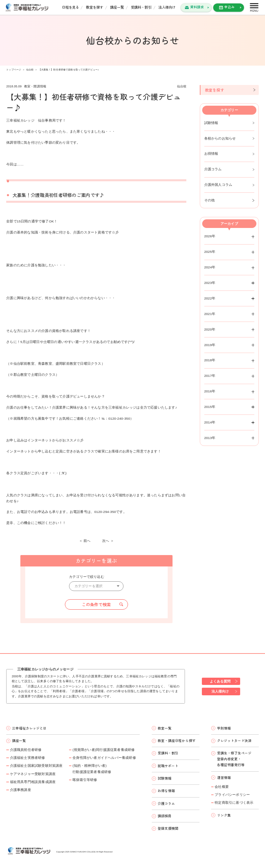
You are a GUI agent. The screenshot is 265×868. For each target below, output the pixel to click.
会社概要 (222, 787)
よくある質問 (220, 681)
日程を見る (70, 7)
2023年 (210, 283)
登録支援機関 (168, 828)
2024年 (210, 267)
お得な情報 (166, 791)
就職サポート (168, 766)
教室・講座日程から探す (177, 741)
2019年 (210, 345)
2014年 (210, 422)
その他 (210, 200)
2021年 (210, 314)
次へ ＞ (108, 541)
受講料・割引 (141, 7)
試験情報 (211, 123)
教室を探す (95, 7)
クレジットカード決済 (234, 741)
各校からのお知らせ (220, 138)
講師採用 (165, 816)
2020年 (210, 329)
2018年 (210, 360)
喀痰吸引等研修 (85, 780)
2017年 (210, 376)
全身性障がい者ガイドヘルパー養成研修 (104, 758)
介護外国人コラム (218, 185)
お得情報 (211, 154)
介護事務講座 (21, 790)
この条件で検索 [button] (96, 604)
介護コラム (213, 169)
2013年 (210, 438)
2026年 (210, 236)
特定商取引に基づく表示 (234, 803)
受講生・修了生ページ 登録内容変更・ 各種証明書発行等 (234, 759)
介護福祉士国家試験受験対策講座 (36, 766)
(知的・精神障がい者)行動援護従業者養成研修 (92, 769)
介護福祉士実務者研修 (28, 758)
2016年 (210, 391)
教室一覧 (165, 728)
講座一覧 (117, 7)
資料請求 (197, 7)
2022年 (210, 298)
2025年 (210, 252)
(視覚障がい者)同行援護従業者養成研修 (104, 750)
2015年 (210, 407)
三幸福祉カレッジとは (29, 728)
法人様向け (167, 7)
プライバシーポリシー (232, 795)
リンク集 (224, 815)
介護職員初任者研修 (26, 750)
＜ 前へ (85, 541)
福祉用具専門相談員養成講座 (33, 782)
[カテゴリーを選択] (96, 586)
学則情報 (224, 728)
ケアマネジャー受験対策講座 (33, 774)
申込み (229, 7)
